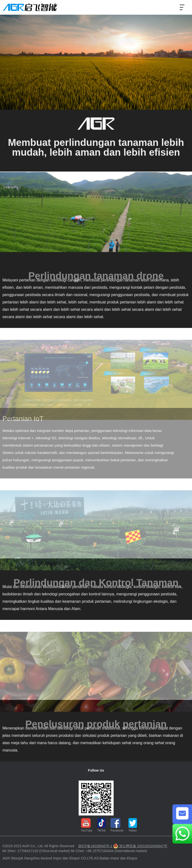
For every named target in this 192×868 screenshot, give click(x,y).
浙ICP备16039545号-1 (95, 846)
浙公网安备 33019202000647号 (140, 846)
